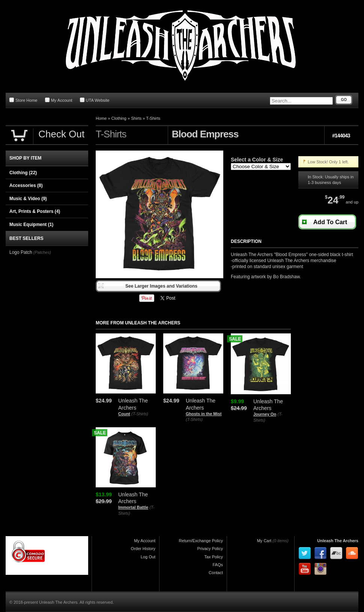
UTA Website (95, 100)
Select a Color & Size (257, 160)
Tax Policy (214, 557)
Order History (143, 549)
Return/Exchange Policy (201, 541)
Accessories (26, 185)
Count (124, 414)
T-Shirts (153, 118)
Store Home (23, 100)
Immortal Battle (133, 507)
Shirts (136, 118)
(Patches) (42, 252)
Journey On (265, 414)
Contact (216, 573)
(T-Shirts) (140, 414)
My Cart (264, 541)
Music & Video (28, 199)
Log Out (148, 557)
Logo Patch (21, 252)
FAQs (218, 565)
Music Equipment (31, 225)
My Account (59, 100)
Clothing (119, 118)
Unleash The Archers (338, 541)
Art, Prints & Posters (35, 211)
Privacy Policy (210, 549)
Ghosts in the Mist (204, 414)
